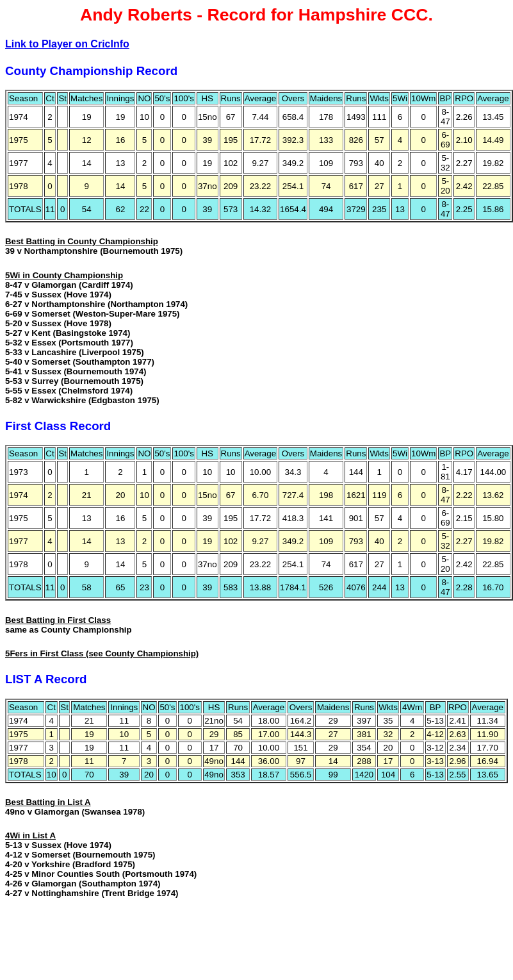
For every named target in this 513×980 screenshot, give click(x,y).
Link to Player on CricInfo (67, 44)
